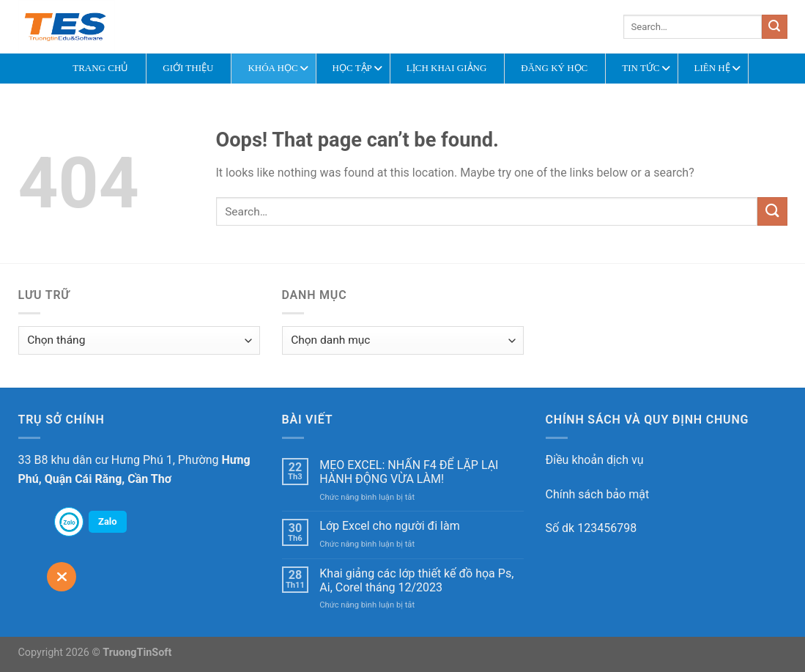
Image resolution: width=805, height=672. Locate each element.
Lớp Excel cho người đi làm (389, 526)
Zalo (108, 521)
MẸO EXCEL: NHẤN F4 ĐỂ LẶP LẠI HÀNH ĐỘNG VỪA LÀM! (409, 472)
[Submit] (774, 27)
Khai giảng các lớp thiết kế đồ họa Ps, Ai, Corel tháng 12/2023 (416, 580)
